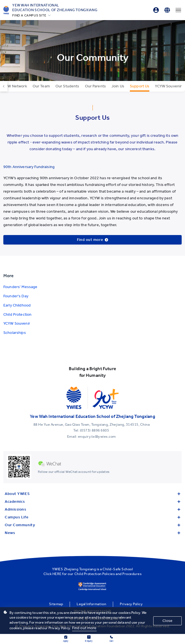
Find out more (84, 628)
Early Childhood (17, 305)
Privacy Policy (131, 604)
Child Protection (17, 314)
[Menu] (178, 10)
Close (167, 621)
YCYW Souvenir (17, 323)
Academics (93, 501)
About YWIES (93, 494)
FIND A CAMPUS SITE (29, 15)
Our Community (93, 525)
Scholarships (15, 333)
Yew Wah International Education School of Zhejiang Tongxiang (55, 8)
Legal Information (91, 604)
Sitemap (56, 604)
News (93, 533)
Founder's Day (16, 296)
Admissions (93, 509)
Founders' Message (20, 287)
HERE (57, 574)
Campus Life (93, 517)
